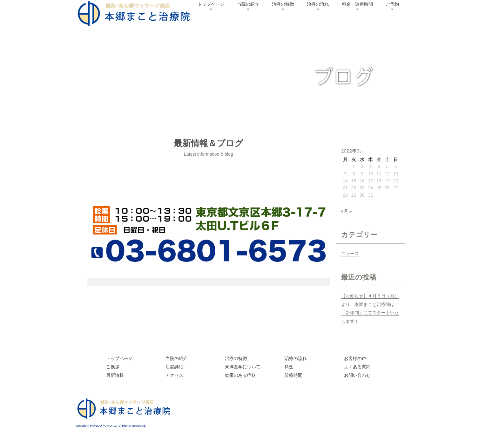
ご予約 (392, 4)
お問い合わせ (357, 375)
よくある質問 (357, 367)
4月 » (346, 211)
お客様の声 (355, 358)
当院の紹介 (248, 4)
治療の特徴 (283, 4)
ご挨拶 (113, 367)
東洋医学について (243, 367)
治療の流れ (318, 4)
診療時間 (293, 375)
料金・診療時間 (357, 4)
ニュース (350, 254)
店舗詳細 (174, 367)
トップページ (211, 4)
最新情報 (115, 375)
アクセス (174, 375)
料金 (289, 367)
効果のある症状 (240, 375)
